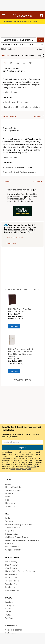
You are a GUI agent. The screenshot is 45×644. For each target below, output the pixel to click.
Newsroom (10, 503)
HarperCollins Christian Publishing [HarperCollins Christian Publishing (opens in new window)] (20, 571)
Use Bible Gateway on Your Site (19, 524)
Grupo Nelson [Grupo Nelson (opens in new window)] (11, 574)
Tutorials (9, 521)
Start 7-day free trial (15, 237)
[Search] (41, 40)
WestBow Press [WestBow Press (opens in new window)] (12, 584)
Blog (7, 500)
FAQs (8, 518)
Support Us (10, 506)
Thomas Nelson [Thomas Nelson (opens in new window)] (12, 581)
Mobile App (10, 494)
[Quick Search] (18, 40)
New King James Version (18, 190)
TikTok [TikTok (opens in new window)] (8, 612)
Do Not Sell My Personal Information (22, 540)
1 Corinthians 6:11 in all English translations (21, 107)
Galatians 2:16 (11, 167)
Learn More (11, 243)
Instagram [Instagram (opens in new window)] (10, 605)
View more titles (22, 380)
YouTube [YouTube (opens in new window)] (9, 618)
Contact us (10, 531)
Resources (15, 55)
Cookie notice (11, 544)
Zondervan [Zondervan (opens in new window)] (10, 587)
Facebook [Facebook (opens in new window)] (9, 602)
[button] (42, 15)
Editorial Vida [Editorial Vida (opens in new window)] (11, 578)
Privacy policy (12, 534)
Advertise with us (13, 528)
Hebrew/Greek (28, 55)
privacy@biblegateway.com (21, 469)
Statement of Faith (13, 490)
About (8, 484)
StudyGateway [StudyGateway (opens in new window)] (11, 565)
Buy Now (14, 326)
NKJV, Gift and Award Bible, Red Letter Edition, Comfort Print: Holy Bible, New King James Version (22, 353)
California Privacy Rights (17, 537)
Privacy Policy (32, 467)
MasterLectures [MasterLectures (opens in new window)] (12, 590)
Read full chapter (10, 92)
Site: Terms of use (13, 547)
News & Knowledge (14, 487)
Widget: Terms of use (14, 550)
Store (8, 497)
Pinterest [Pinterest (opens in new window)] (9, 608)
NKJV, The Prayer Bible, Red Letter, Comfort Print (20, 310)
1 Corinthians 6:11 (13, 102)
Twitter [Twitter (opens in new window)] (8, 615)
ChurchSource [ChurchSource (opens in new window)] (11, 568)
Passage (5, 55)
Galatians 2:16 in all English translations (19, 172)
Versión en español (14, 630)
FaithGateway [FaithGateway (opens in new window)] (11, 562)
